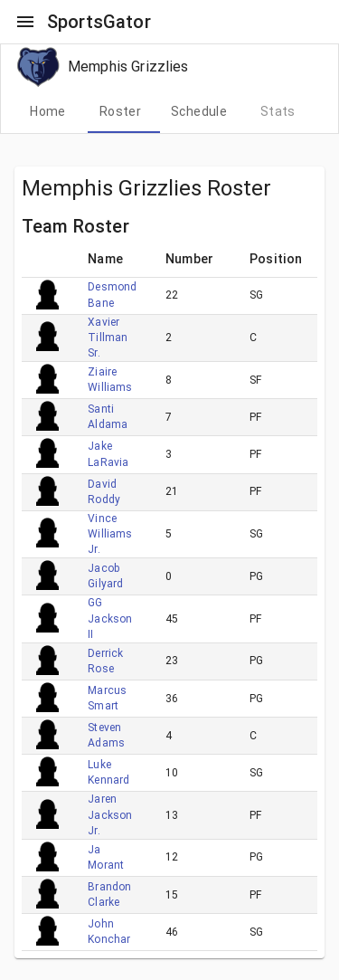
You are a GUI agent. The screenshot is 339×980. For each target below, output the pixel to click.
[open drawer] (25, 22)
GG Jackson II (110, 618)
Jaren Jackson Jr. (110, 814)
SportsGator (99, 22)
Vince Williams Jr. (110, 534)
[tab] (48, 111)
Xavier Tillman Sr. (108, 338)
